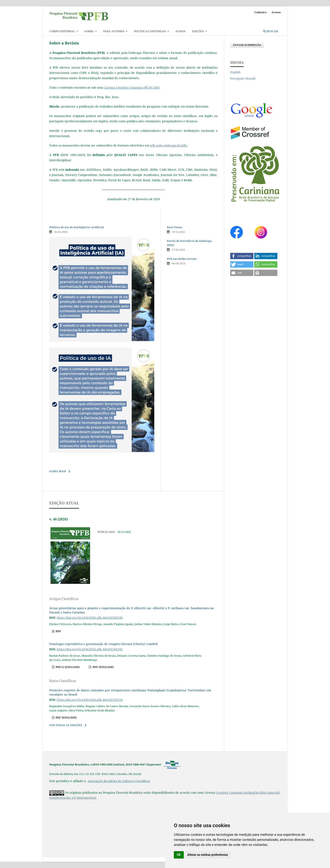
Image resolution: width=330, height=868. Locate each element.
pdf (58, 631)
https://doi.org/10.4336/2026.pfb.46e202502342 (90, 649)
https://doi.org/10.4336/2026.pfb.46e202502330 (90, 618)
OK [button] (179, 855)
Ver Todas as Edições (66, 725)
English (235, 72)
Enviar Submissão (247, 45)
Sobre (89, 31)
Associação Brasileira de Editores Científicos (119, 781)
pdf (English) (103, 667)
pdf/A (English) (67, 667)
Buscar (271, 31)
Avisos (180, 31)
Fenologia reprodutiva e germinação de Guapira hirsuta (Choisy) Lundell (103, 644)
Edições (198, 31)
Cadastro (260, 12)
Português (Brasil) (243, 78)
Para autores (114, 31)
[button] (242, 256)
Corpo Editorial (63, 31)
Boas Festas (175, 227)
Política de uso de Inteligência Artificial (77, 227)
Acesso (276, 12)
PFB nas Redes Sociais (182, 259)
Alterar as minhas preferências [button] (208, 855)
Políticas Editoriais (150, 31)
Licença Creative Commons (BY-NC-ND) (132, 87)
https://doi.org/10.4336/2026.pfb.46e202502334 (90, 700)
